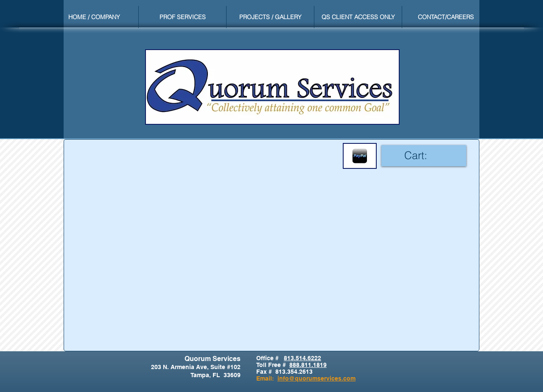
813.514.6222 (302, 358)
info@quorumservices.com (316, 378)
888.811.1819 (308, 365)
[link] (424, 155)
